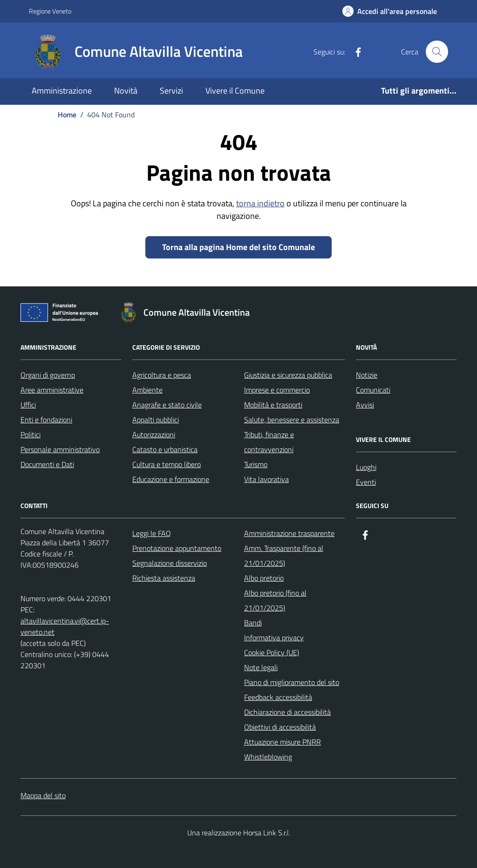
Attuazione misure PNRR (283, 742)
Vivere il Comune (235, 91)
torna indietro (260, 203)
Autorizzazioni (154, 434)
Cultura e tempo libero (167, 464)
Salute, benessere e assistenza (292, 420)
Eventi (366, 482)
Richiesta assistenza (164, 578)
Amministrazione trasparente (289, 533)
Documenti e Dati (47, 464)
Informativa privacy (274, 637)
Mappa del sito (43, 795)
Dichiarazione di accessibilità (287, 712)
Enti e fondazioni (46, 420)
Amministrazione (62, 91)
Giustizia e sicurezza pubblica (288, 375)
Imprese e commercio (277, 390)
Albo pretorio (264, 578)
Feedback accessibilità (278, 697)
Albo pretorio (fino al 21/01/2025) (275, 600)
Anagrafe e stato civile (167, 405)
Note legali (261, 667)
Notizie (367, 375)
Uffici (28, 405)
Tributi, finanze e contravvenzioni (269, 442)
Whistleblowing (268, 757)
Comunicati (373, 390)
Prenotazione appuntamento (177, 548)
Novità (126, 91)
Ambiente (147, 390)
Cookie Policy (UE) (272, 652)
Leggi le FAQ (152, 533)
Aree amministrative (52, 390)
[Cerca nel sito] (437, 52)
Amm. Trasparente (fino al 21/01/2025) (284, 556)
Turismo (256, 464)
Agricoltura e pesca (162, 375)
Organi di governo (48, 375)
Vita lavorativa (266, 479)
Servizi (171, 91)
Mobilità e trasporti (273, 405)
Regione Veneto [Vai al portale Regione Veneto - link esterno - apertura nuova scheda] (50, 11)
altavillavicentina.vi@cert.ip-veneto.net (65, 626)
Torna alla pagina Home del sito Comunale (238, 247)
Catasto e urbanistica (165, 449)
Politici (31, 434)
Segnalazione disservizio (170, 563)
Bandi (253, 623)
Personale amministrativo (60, 449)
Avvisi (365, 405)
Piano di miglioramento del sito (292, 682)
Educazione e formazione (171, 479)
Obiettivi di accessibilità (280, 727)
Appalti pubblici (156, 420)
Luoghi (366, 467)
